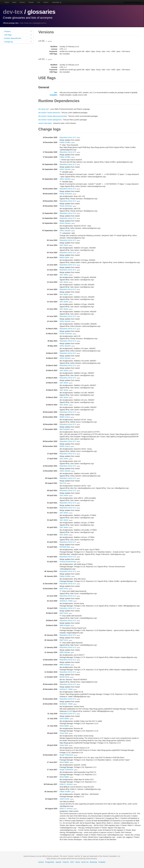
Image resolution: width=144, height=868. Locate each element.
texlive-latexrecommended (57, 116)
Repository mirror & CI (68, 137)
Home (7, 2)
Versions (18, 31)
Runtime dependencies (18, 38)
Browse (22, 2)
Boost (78, 862)
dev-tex (13, 12)
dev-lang (42, 109)
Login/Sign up (57, 2)
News (14, 2)
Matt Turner (64, 589)
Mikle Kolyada (65, 625)
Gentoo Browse (132, 2)
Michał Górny (64, 677)
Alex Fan (63, 483)
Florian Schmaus (66, 194)
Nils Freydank (65, 429)
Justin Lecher (65, 799)
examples (53, 95)
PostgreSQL (50, 862)
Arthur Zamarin (65, 169)
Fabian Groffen (65, 142)
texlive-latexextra (54, 113)
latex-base (48, 123)
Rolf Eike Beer (65, 547)
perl (47, 109)
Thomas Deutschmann (68, 562)
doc (56, 93)
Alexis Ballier (64, 719)
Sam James (64, 245)
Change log (18, 42)
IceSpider (102, 862)
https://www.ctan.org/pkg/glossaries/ (33, 23)
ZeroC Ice (85, 862)
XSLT (72, 862)
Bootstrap (93, 862)
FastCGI (66, 862)
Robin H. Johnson (66, 784)
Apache (58, 862)
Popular (31, 2)
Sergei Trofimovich (66, 755)
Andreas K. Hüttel (66, 601)
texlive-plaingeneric (55, 120)
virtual (41, 123)
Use (39, 2)
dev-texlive (42, 113)
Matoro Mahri (64, 257)
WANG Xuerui (65, 417)
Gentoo (41, 862)
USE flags (18, 35)
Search (46, 2)
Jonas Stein (64, 733)
